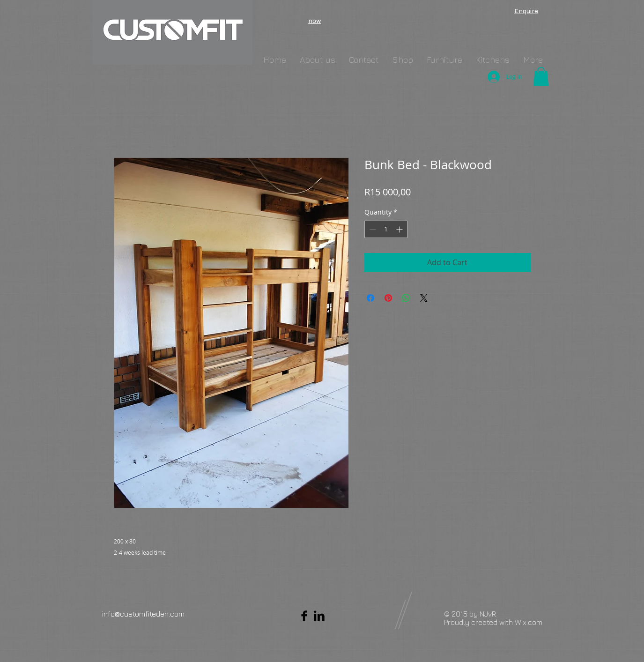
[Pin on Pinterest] (388, 298)
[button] (541, 77)
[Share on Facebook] (370, 298)
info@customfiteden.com (143, 614)
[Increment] (400, 229)
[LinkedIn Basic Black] (319, 616)
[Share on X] (424, 298)
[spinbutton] (386, 229)
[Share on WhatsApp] (406, 298)
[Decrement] (372, 229)
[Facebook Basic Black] (304, 616)
